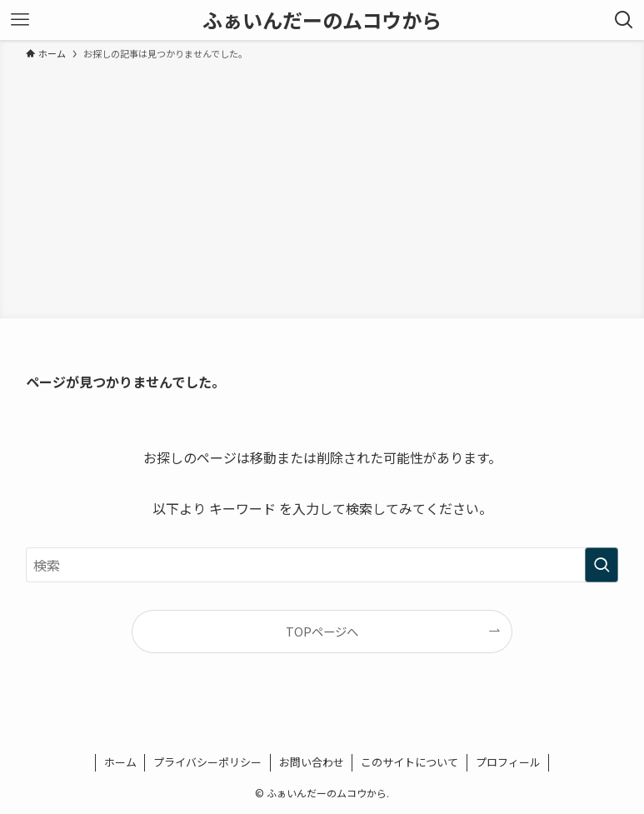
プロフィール (508, 762)
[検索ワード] (322, 565)
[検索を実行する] (602, 565)
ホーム (120, 762)
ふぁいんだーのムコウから (322, 20)
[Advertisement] (322, 187)
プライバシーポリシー (207, 762)
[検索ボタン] (624, 20)
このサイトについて (409, 762)
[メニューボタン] (20, 20)
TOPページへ (322, 631)
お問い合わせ (312, 762)
